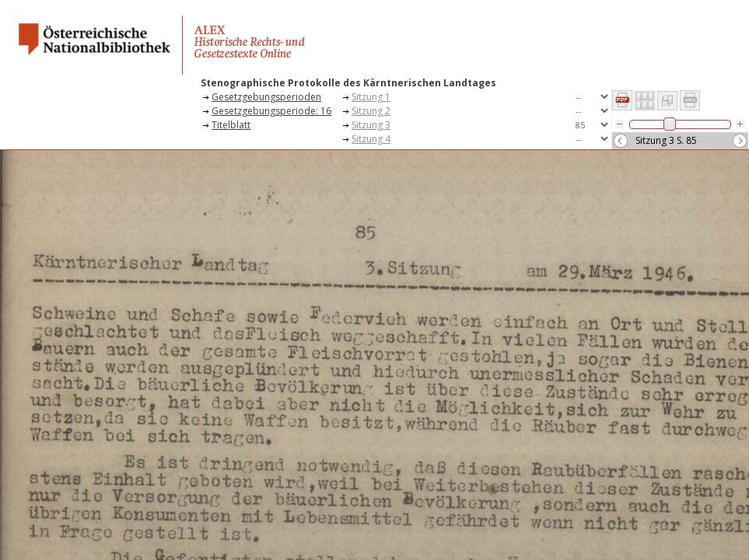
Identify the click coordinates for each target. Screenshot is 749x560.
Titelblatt (231, 125)
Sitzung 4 (371, 139)
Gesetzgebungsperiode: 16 (271, 111)
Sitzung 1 (371, 97)
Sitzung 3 (371, 125)
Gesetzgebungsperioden (266, 97)
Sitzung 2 (371, 111)
